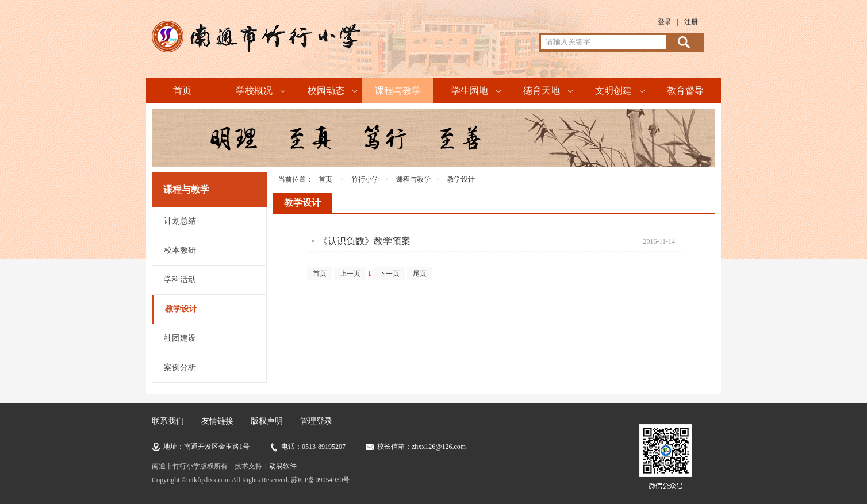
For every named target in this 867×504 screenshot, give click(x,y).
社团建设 (180, 338)
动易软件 (283, 466)
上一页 (350, 274)
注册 (691, 22)
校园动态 (326, 91)
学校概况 (254, 91)
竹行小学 (365, 179)
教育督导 (685, 91)
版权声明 (267, 421)
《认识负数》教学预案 (365, 241)
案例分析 (180, 368)
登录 (665, 22)
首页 (182, 91)
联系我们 (168, 421)
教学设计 (181, 309)
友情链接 (217, 421)
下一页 (389, 274)
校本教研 (180, 250)
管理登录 (316, 421)
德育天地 (542, 91)
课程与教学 (398, 91)
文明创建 (613, 91)
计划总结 (180, 221)
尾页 (420, 274)
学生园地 (470, 91)
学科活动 (180, 280)
